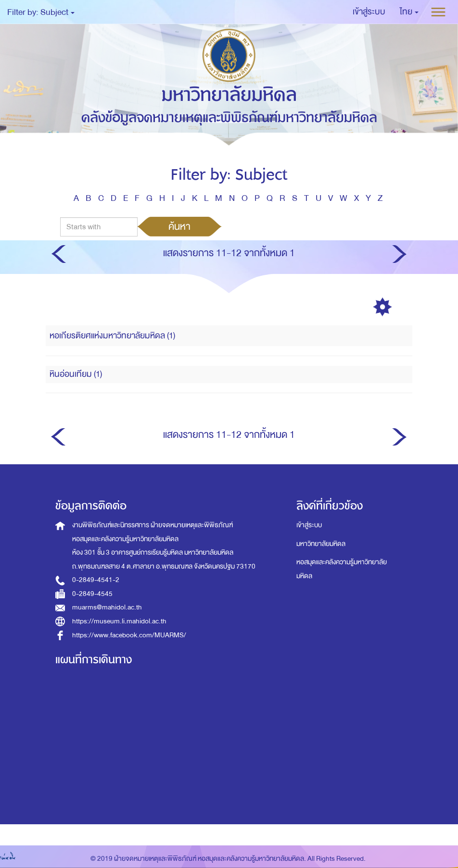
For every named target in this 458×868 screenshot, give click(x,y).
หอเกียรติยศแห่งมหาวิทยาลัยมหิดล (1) (112, 336)
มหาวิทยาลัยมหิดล (321, 544)
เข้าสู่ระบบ (309, 525)
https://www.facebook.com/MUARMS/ (129, 635)
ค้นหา (179, 226)
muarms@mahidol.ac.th (107, 607)
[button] (409, 12)
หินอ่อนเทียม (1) (76, 374)
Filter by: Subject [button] (41, 12)
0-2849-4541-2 (96, 580)
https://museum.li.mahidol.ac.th (119, 621)
